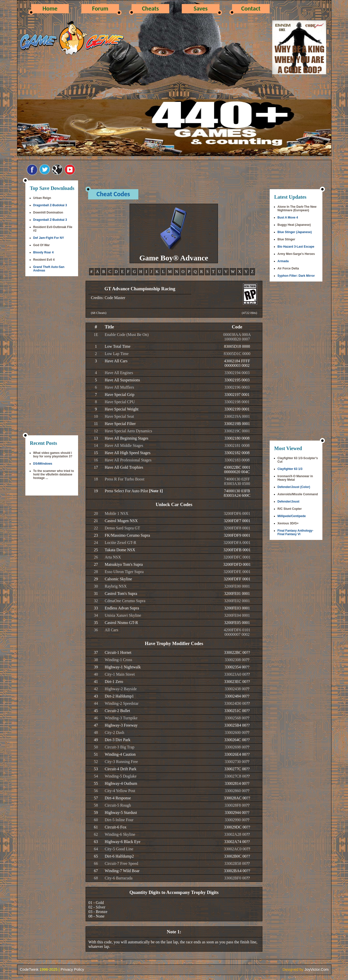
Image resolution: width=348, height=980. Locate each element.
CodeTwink (29, 969)
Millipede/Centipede (292, 516)
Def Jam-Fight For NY (49, 238)
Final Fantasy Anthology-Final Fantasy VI (295, 532)
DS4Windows (43, 464)
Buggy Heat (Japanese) (294, 225)
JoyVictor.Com (317, 969)
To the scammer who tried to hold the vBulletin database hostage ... (53, 474)
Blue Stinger (286, 239)
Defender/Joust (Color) (294, 487)
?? (248, 652)
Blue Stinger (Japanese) (295, 232)
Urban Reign (42, 198)
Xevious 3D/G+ (288, 523)
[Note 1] (156, 491)
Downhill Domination (48, 213)
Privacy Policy (72, 969)
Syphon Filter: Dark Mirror (296, 276)
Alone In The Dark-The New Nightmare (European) (297, 208)
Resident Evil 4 (44, 260)
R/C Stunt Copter (290, 509)
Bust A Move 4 (288, 218)
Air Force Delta (288, 268)
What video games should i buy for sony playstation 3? (53, 455)
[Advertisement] (52, 356)
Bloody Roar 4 (43, 252)
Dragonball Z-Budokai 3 (50, 205)
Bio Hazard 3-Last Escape (296, 247)
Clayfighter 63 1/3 (290, 469)
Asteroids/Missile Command (298, 494)
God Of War (41, 245)
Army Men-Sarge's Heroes (296, 254)
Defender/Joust (288, 502)
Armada (283, 261)
